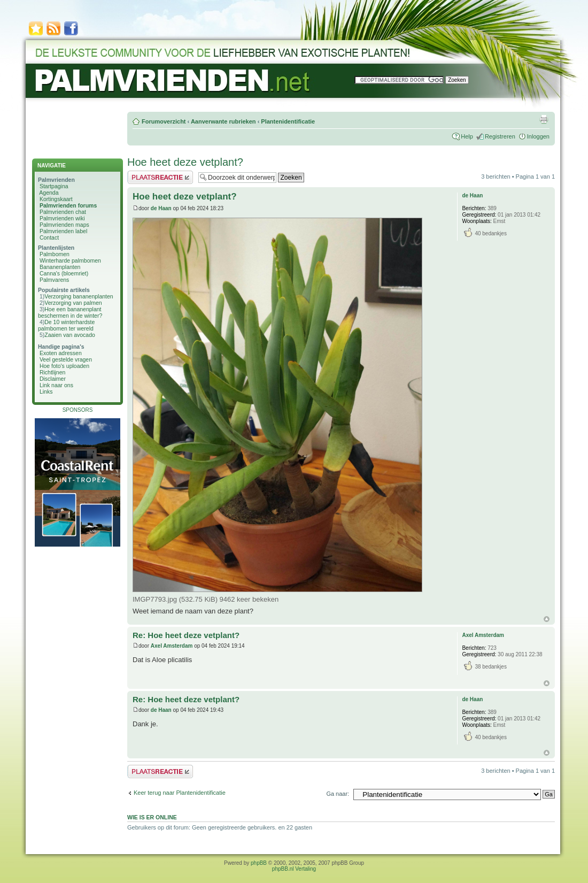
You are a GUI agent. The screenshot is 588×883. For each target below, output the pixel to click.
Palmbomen (55, 254)
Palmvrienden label (63, 231)
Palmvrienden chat (63, 212)
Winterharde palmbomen (70, 260)
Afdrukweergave (544, 119)
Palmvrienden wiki (62, 218)
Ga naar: (338, 794)
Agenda (49, 193)
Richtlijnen (52, 372)
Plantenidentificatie (288, 121)
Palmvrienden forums (68, 205)
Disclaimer (53, 379)
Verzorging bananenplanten (79, 296)
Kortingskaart (56, 199)
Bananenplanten (60, 267)
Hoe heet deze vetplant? (185, 162)
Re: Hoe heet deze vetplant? (186, 635)
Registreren (500, 136)
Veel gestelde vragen (66, 359)
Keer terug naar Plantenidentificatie (180, 793)
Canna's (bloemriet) (64, 273)
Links (46, 391)
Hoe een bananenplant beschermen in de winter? (70, 312)
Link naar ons (56, 385)
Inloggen (538, 136)
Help (467, 136)
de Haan (161, 208)
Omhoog (547, 619)
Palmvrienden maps (64, 225)
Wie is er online (152, 817)
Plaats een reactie (160, 177)
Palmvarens (54, 280)
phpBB (259, 863)
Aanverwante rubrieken (223, 121)
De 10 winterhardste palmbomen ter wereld (66, 325)
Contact (49, 237)
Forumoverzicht (164, 121)
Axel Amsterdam (172, 646)
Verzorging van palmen (73, 303)
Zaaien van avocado (70, 335)
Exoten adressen (61, 353)
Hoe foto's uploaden (64, 366)
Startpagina (54, 186)
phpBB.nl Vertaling (294, 869)
